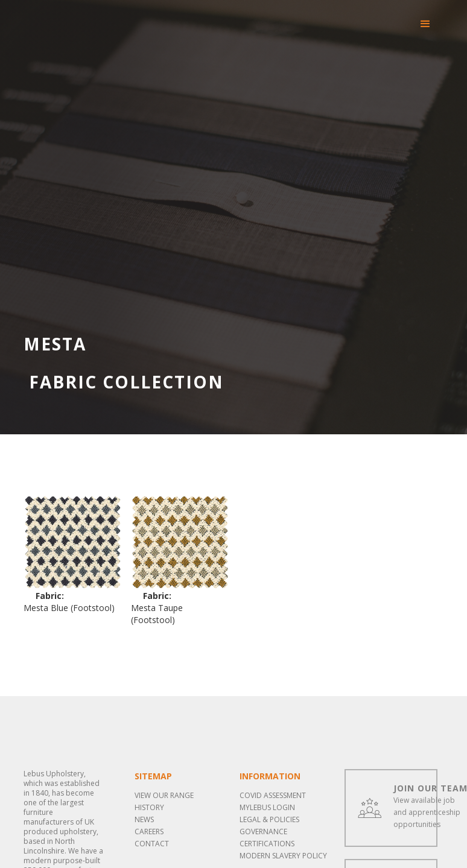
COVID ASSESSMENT (273, 795)
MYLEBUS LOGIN (267, 807)
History (149, 807)
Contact (152, 844)
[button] (425, 24)
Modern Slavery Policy (283, 856)
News (144, 819)
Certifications (267, 844)
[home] (63, 12)
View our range (164, 795)
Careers (149, 832)
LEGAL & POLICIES (269, 819)
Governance (263, 832)
